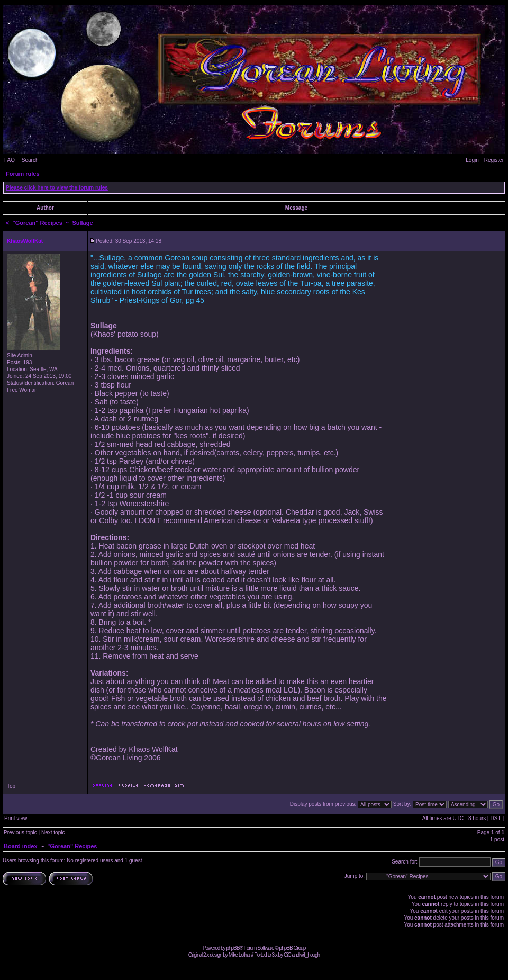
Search (30, 160)
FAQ (10, 160)
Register (494, 160)
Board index (21, 846)
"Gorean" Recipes (38, 223)
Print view (16, 818)
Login (472, 160)
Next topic (53, 833)
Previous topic (20, 833)
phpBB (233, 948)
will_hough (310, 955)
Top (11, 786)
